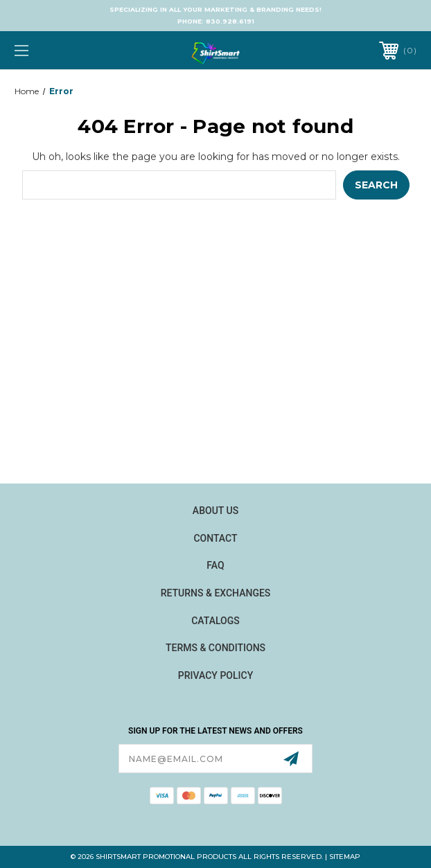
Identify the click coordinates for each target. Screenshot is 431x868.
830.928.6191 (230, 21)
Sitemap (345, 857)
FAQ (215, 565)
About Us (215, 511)
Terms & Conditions (215, 648)
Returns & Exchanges (216, 593)
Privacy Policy (215, 675)
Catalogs (215, 621)
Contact (215, 538)
